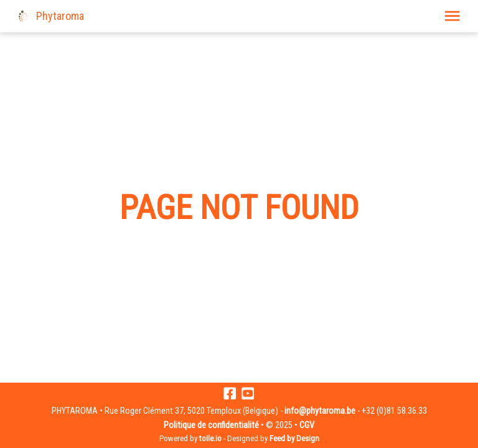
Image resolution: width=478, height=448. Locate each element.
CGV (307, 425)
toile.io (210, 438)
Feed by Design (294, 438)
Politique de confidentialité (211, 425)
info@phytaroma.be (320, 411)
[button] (452, 16)
